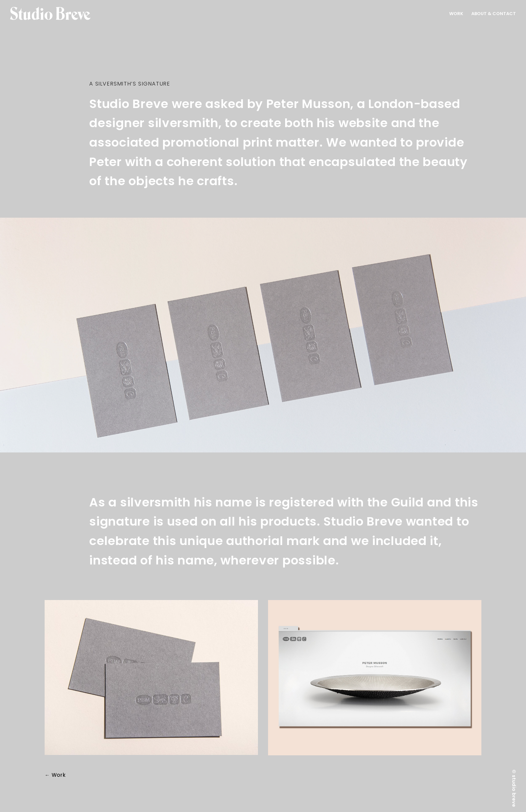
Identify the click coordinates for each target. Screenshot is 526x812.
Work (456, 14)
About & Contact (494, 14)
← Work (55, 775)
